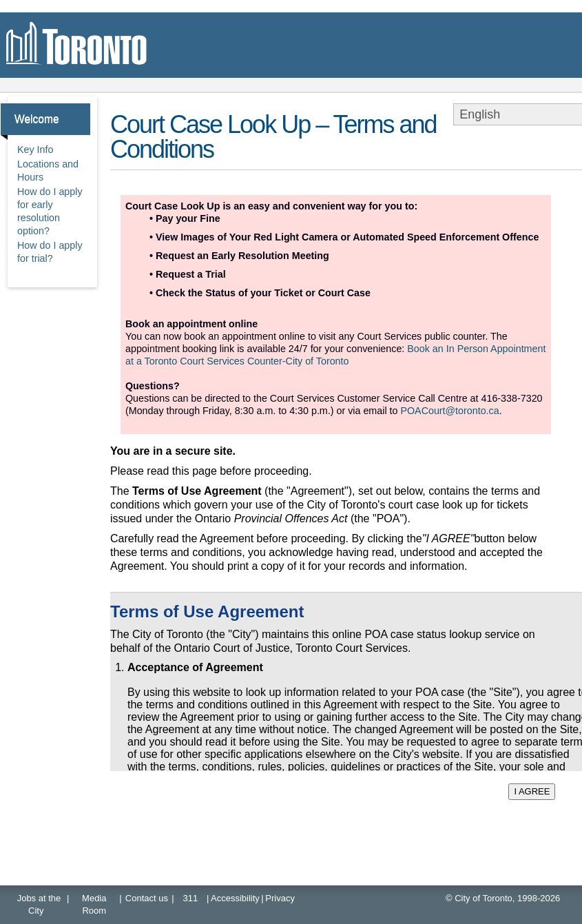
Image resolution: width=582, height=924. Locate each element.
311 (191, 898)
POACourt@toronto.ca (449, 411)
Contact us (147, 898)
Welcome (37, 119)
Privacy (280, 898)
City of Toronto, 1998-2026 (507, 898)
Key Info (35, 150)
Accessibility (235, 898)
